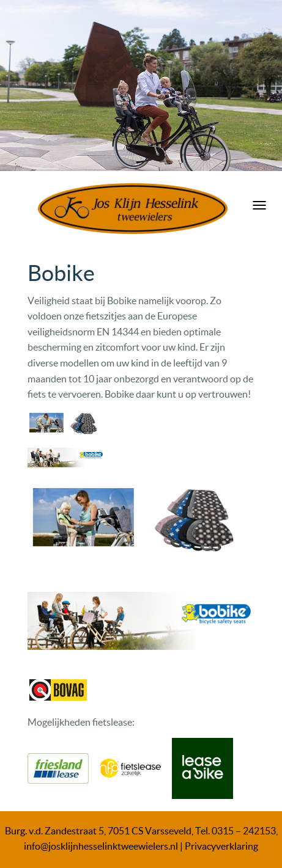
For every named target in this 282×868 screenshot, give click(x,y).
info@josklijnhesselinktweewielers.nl (101, 846)
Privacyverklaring (221, 846)
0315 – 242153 (244, 831)
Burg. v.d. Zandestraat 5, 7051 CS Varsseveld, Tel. (108, 831)
